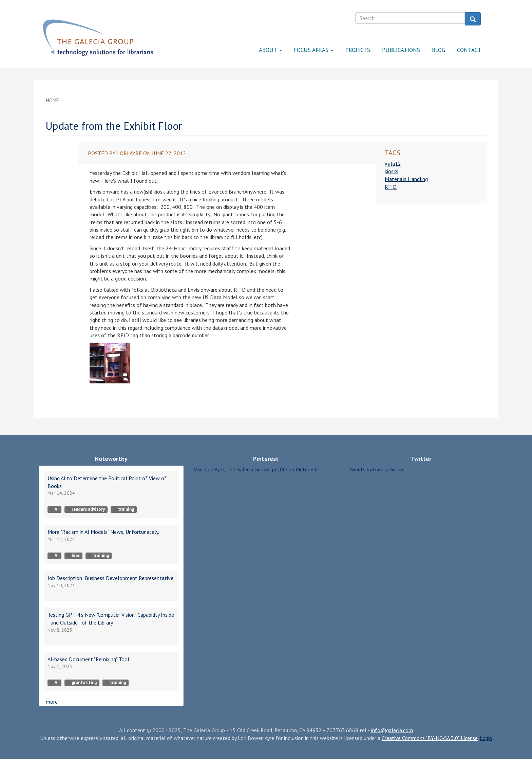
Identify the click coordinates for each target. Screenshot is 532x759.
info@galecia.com (392, 730)
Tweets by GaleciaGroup (376, 469)
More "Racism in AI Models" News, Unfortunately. (103, 532)
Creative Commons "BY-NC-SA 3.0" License (430, 738)
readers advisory (86, 509)
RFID (391, 187)
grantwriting (82, 682)
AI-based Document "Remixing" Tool (88, 659)
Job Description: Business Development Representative (110, 578)
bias (73, 555)
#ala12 (393, 164)
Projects (358, 50)
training (124, 509)
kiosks (392, 171)
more (52, 702)
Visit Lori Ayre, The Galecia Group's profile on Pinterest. (256, 469)
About (270, 50)
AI (54, 509)
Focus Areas (314, 50)
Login (486, 738)
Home (53, 100)
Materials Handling (406, 179)
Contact (469, 50)
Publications (401, 50)
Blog (439, 50)
